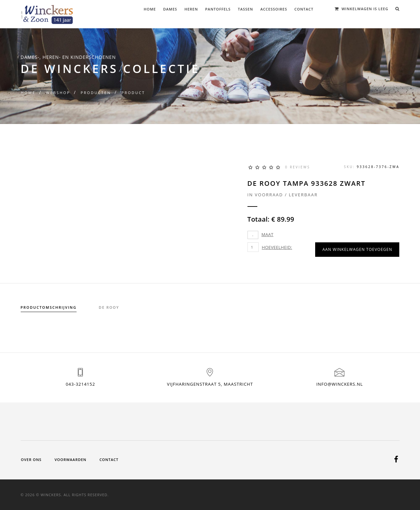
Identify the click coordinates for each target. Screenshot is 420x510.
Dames (170, 9)
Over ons (31, 460)
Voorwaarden (70, 460)
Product (133, 93)
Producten (96, 93)
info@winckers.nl (339, 384)
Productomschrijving (49, 307)
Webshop (58, 93)
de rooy (109, 307)
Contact (304, 9)
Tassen (245, 9)
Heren (191, 9)
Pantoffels (218, 9)
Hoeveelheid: (277, 247)
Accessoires (274, 9)
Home (150, 9)
